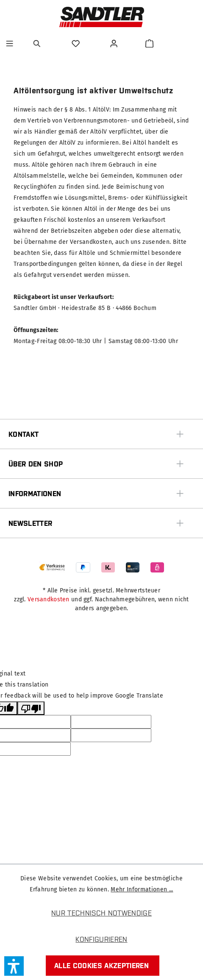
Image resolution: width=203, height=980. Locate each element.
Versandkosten (49, 599)
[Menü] (10, 43)
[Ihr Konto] (115, 43)
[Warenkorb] (149, 43)
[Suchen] (38, 43)
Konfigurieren (101, 939)
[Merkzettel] (77, 43)
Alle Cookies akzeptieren (101, 966)
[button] (14, 966)
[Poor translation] (31, 708)
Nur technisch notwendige (101, 913)
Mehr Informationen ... (142, 889)
